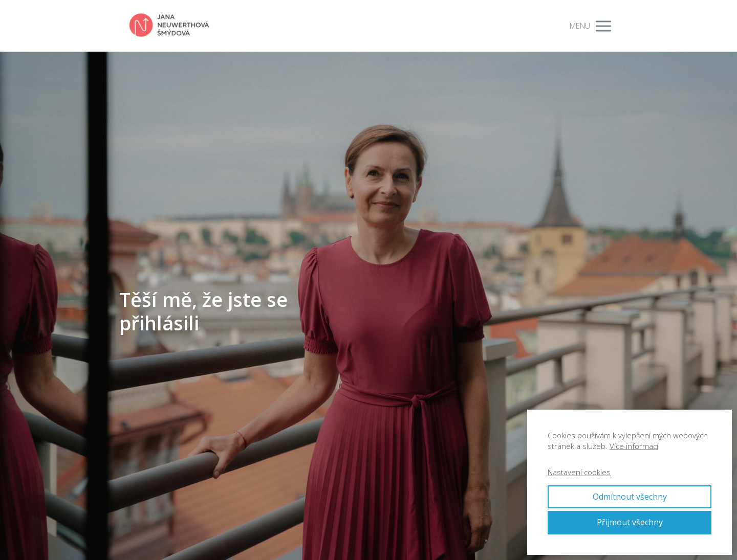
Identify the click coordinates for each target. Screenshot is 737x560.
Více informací (634, 446)
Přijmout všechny (630, 522)
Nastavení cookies (579, 472)
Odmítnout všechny (630, 497)
